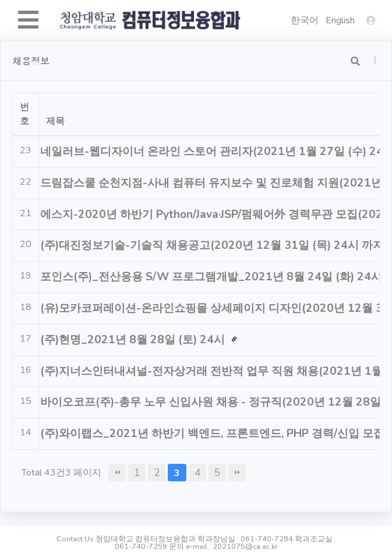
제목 (55, 121)
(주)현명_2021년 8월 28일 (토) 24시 (134, 340)
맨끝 (237, 473)
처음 (117, 473)
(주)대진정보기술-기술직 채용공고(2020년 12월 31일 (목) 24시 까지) (215, 245)
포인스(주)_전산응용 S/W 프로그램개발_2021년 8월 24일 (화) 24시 (213, 277)
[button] (375, 60)
